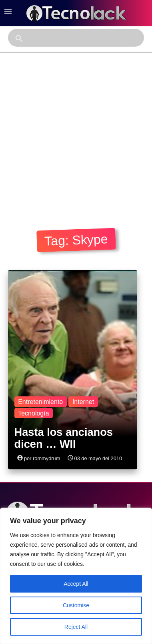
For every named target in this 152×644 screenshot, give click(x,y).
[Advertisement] (75, 131)
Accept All (76, 584)
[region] (76, 576)
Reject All (76, 627)
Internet (83, 402)
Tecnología (33, 413)
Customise (76, 605)
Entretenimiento (40, 402)
